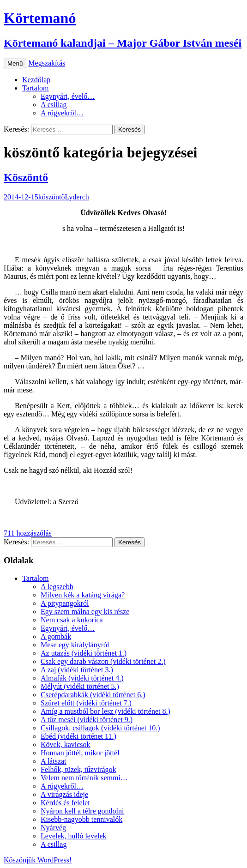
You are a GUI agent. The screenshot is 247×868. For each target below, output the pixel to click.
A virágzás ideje (64, 794)
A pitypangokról (65, 603)
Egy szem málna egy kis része (85, 612)
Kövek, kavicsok (66, 744)
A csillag (54, 105)
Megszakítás (47, 63)
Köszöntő (26, 177)
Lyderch (77, 197)
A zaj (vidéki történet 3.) (77, 670)
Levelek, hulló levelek (74, 836)
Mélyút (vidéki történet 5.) (80, 686)
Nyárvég (53, 828)
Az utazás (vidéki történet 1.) (84, 653)
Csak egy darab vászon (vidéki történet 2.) (103, 661)
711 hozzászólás (28, 533)
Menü (15, 63)
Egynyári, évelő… (68, 96)
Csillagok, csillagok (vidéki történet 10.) (100, 728)
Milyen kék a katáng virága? (83, 595)
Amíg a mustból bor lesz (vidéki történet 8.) (105, 711)
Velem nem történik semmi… (84, 778)
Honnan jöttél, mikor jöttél (80, 753)
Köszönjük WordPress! (38, 860)
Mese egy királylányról (75, 645)
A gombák (56, 636)
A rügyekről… (62, 113)
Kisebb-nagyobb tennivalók (81, 819)
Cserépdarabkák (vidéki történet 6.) (93, 695)
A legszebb (57, 587)
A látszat (54, 761)
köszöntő (52, 197)
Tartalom (36, 88)
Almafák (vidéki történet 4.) (82, 678)
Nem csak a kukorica (72, 620)
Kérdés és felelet (65, 803)
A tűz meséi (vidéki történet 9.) (87, 720)
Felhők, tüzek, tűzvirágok (78, 769)
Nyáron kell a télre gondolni (82, 811)
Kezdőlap (36, 80)
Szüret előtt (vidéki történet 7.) (86, 703)
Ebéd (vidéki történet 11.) (78, 736)
